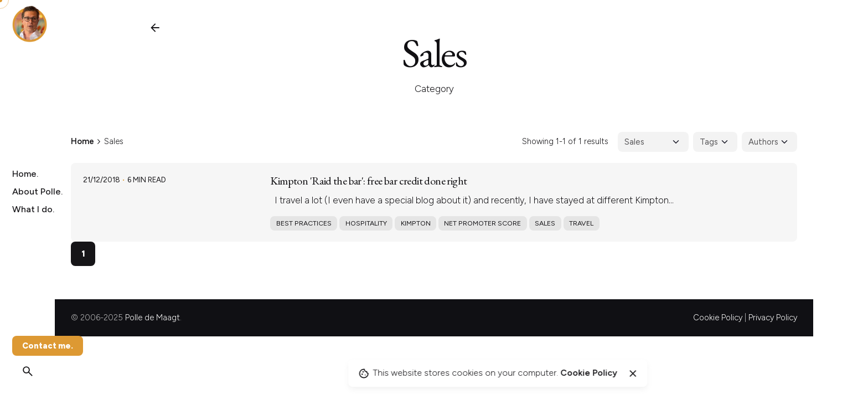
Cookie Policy (718, 318)
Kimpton (416, 223)
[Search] (28, 371)
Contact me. (48, 346)
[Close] (633, 374)
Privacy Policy (773, 318)
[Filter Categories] (653, 142)
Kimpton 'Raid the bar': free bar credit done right (368, 181)
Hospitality (366, 223)
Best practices (304, 223)
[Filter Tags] (715, 142)
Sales (545, 223)
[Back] (155, 28)
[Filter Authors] (769, 142)
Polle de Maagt (153, 318)
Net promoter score (482, 223)
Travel (581, 223)
